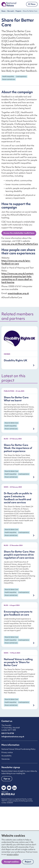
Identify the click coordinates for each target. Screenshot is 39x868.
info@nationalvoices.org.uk (13, 737)
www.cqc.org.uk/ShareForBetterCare (20, 244)
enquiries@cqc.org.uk (18, 293)
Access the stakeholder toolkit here (19, 233)
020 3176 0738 (8, 733)
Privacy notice (7, 752)
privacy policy (13, 854)
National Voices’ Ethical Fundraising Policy (18, 749)
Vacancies (6, 759)
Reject (29, 862)
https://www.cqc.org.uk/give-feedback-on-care (16, 262)
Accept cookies (11, 862)
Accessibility (6, 756)
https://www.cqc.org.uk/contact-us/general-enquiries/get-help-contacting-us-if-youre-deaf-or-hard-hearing (18, 278)
